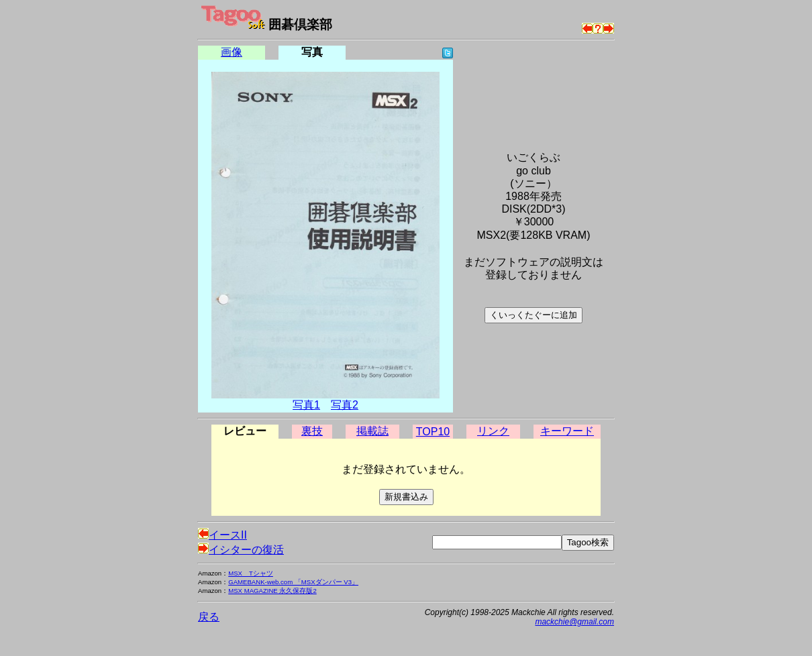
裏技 (312, 431)
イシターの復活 (241, 550)
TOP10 (433, 432)
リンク (493, 431)
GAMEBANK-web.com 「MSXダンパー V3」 (293, 582)
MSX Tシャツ (251, 573)
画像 (232, 52)
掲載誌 (372, 431)
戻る (209, 617)
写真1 (306, 405)
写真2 (345, 405)
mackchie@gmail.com (574, 622)
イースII (222, 535)
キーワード (567, 431)
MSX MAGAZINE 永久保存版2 (272, 591)
